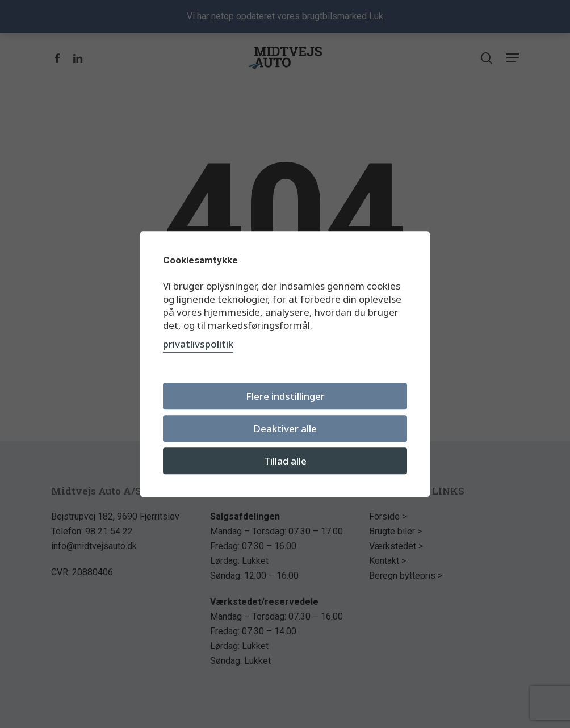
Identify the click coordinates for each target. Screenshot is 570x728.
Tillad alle (285, 461)
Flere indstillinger (285, 396)
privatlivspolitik (198, 344)
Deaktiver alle (285, 428)
